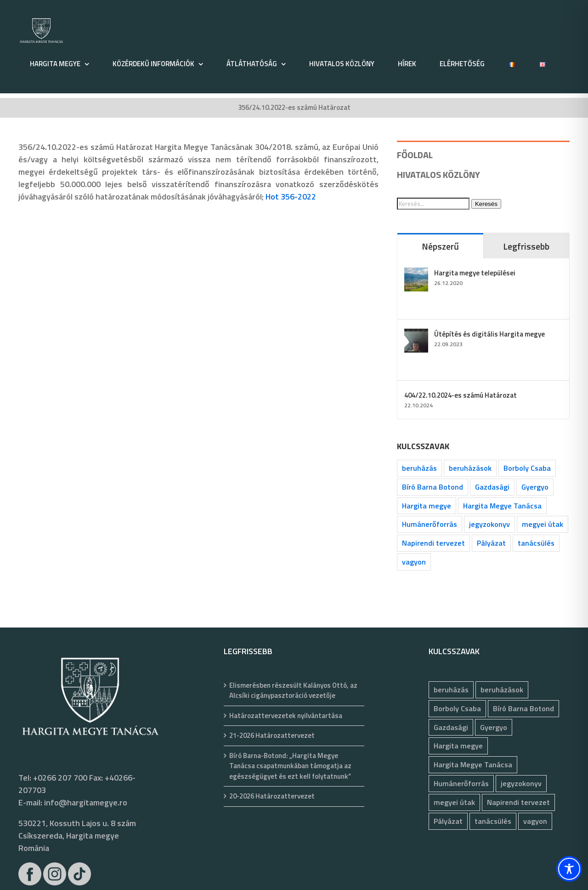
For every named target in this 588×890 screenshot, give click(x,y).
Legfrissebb (526, 246)
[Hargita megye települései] (416, 274)
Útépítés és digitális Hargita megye (489, 334)
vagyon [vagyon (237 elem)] (414, 562)
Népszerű (440, 246)
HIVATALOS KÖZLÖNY (438, 174)
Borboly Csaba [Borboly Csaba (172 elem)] (527, 468)
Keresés (486, 204)
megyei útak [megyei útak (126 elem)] (543, 524)
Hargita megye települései (475, 273)
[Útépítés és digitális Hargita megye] (416, 335)
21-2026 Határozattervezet (272, 736)
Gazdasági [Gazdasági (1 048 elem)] (492, 487)
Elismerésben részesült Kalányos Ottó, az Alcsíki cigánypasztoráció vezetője (293, 691)
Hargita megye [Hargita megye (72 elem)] (427, 506)
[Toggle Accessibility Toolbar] (569, 869)
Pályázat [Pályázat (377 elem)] (491, 543)
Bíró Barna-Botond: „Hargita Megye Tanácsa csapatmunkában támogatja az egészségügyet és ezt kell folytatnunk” (290, 766)
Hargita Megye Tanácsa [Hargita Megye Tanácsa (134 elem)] (502, 506)
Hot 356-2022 (291, 197)
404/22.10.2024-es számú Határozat (461, 395)
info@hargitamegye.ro (86, 802)
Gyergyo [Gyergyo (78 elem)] (535, 487)
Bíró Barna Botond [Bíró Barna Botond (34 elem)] (433, 487)
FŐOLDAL (415, 155)
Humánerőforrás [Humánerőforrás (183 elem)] (430, 524)
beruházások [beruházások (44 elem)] (470, 468)
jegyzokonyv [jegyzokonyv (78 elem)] (489, 524)
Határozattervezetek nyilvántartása (286, 716)
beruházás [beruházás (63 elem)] (419, 468)
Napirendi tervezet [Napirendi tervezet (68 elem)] (433, 543)
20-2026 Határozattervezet (272, 796)
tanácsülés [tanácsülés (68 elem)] (536, 543)
